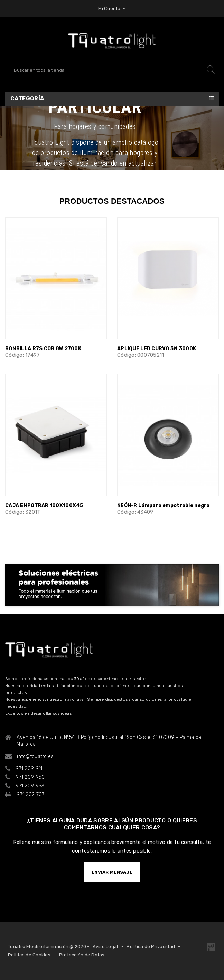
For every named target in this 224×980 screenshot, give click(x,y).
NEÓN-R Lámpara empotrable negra (164, 506)
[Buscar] (112, 70)
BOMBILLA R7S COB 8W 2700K (43, 349)
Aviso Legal (105, 947)
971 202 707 (30, 794)
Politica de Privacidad (151, 947)
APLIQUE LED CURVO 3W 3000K (157, 349)
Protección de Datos (82, 955)
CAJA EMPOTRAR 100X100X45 (44, 506)
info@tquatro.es (35, 756)
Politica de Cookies (29, 955)
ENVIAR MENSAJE (112, 872)
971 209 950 (30, 777)
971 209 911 (29, 769)
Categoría (27, 99)
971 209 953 (30, 786)
